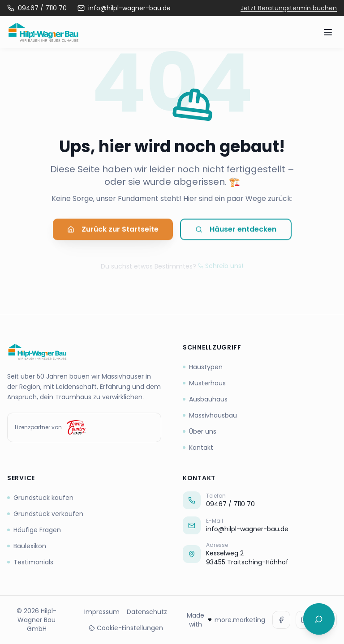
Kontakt (198, 448)
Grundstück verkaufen (45, 514)
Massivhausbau (210, 415)
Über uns (200, 431)
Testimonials (30, 562)
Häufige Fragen (34, 530)
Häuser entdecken (236, 232)
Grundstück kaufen (40, 498)
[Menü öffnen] (328, 32)
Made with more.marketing (226, 620)
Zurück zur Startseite (113, 232)
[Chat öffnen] (319, 619)
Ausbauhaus (205, 399)
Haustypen (203, 367)
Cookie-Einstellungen (126, 628)
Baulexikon (27, 546)
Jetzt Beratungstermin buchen (289, 8)
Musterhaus (204, 383)
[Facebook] (281, 620)
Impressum (102, 612)
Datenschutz (147, 612)
